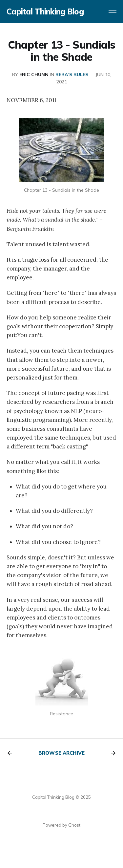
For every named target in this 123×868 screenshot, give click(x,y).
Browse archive (61, 753)
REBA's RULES (72, 75)
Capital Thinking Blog (45, 11)
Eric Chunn (34, 75)
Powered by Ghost (61, 825)
